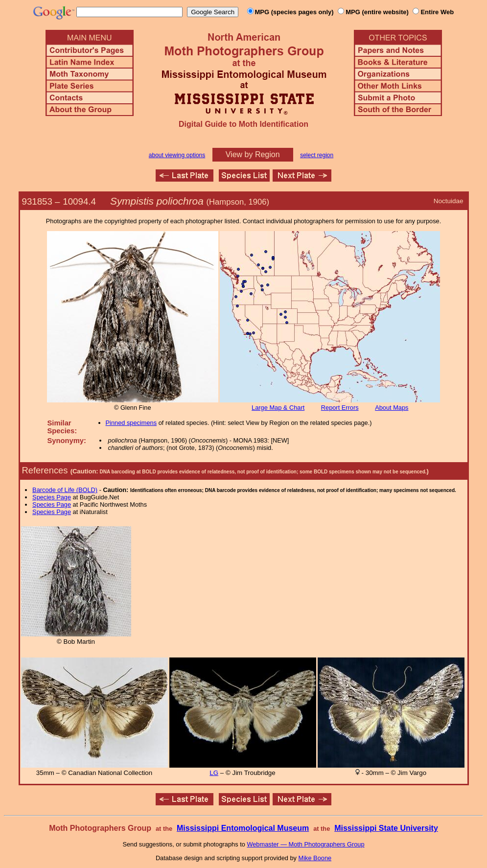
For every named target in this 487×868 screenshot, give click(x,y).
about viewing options (177, 155)
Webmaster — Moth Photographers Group (305, 844)
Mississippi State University (386, 828)
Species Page (52, 497)
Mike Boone (315, 858)
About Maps (392, 408)
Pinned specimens (131, 423)
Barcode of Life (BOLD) (65, 490)
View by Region (253, 154)
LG (214, 773)
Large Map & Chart (278, 408)
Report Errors (340, 408)
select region (317, 155)
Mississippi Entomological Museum (243, 828)
